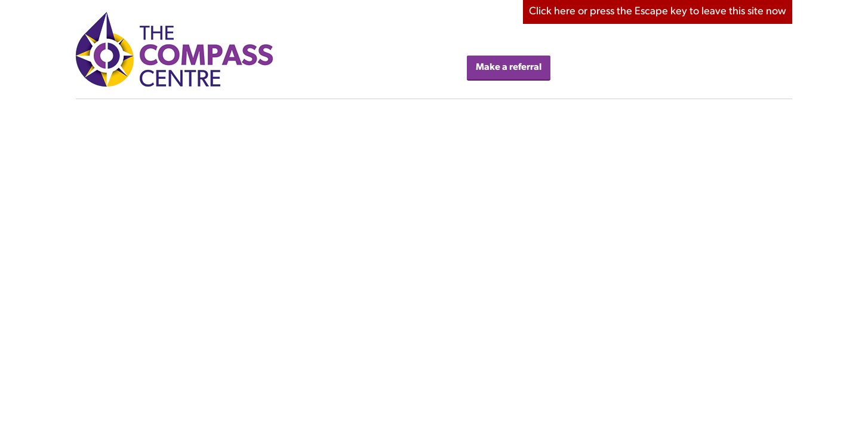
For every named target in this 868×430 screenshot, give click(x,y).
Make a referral (509, 67)
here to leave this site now (658, 12)
